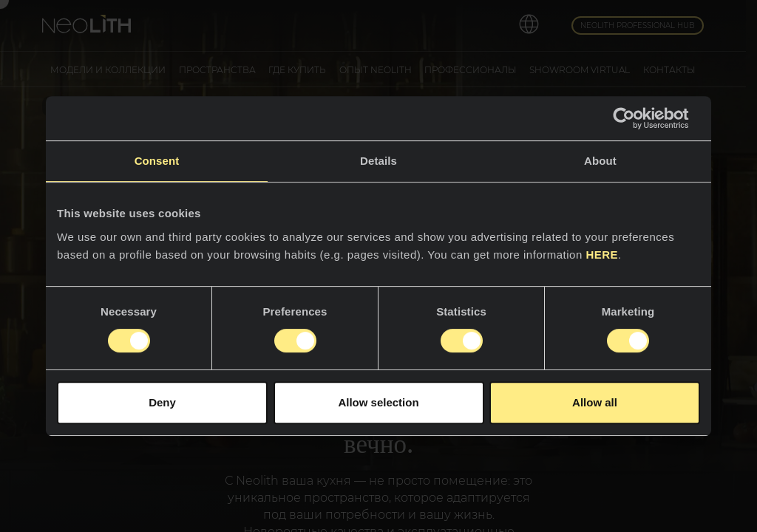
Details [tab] (378, 161)
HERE (602, 255)
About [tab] (600, 161)
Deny (162, 402)
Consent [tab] (157, 161)
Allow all (595, 402)
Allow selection (378, 402)
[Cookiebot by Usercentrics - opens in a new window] (635, 118)
